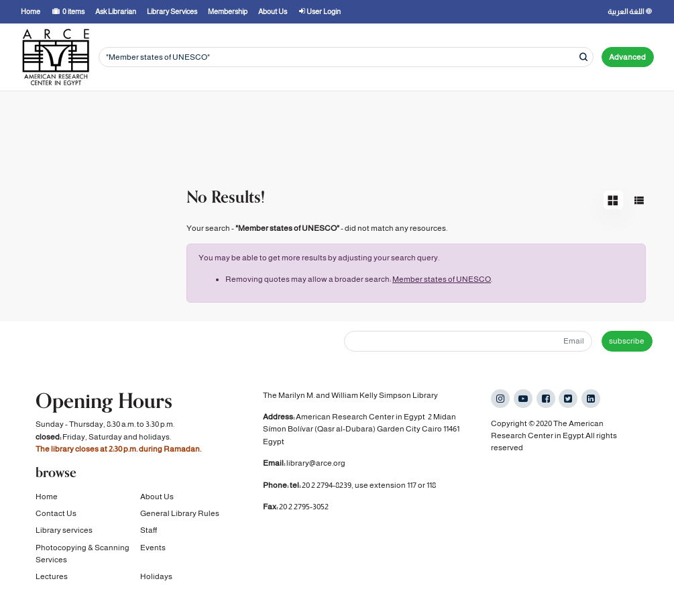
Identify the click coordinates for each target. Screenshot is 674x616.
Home (47, 497)
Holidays (156, 576)
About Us (157, 497)
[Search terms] (346, 57)
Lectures (52, 576)
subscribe (627, 341)
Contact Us (56, 513)
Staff (149, 530)
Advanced (627, 57)
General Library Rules (180, 513)
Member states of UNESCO (442, 279)
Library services (64, 530)
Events (153, 548)
